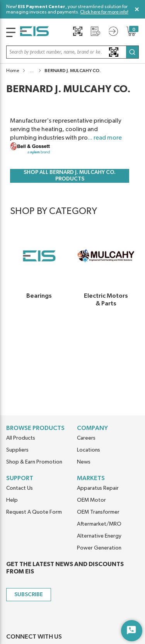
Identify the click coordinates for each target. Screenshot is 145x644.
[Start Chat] (132, 631)
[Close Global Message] (137, 9)
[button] (72, 52)
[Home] (34, 33)
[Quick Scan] (78, 31)
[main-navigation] (11, 32)
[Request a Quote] (96, 31)
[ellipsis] (32, 71)
